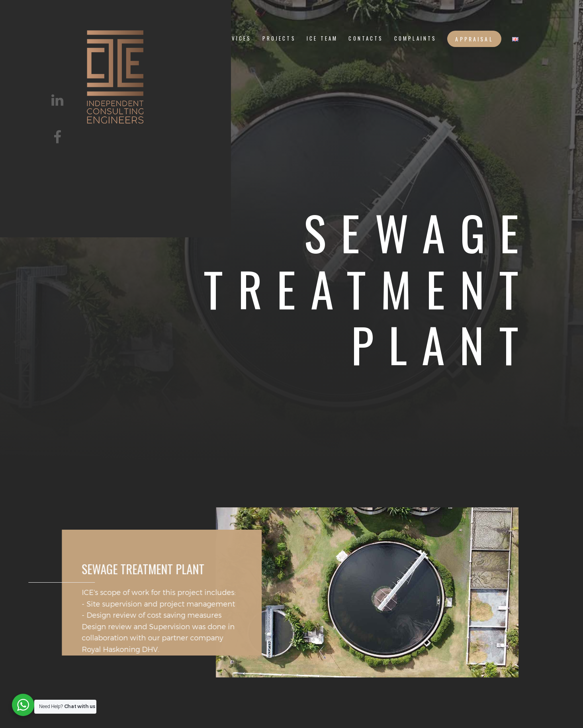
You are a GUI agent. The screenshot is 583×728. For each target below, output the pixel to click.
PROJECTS (279, 38)
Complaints (415, 38)
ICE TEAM (322, 38)
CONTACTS (366, 38)
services (235, 38)
